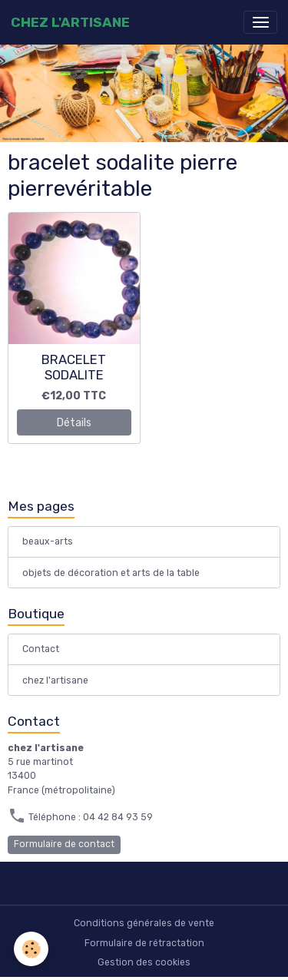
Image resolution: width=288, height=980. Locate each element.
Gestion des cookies (144, 962)
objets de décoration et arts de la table (111, 573)
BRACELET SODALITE (74, 367)
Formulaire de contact (64, 844)
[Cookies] (31, 949)
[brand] (70, 22)
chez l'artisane (55, 680)
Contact (41, 649)
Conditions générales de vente (144, 923)
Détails (74, 423)
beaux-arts (48, 541)
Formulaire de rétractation (144, 943)
